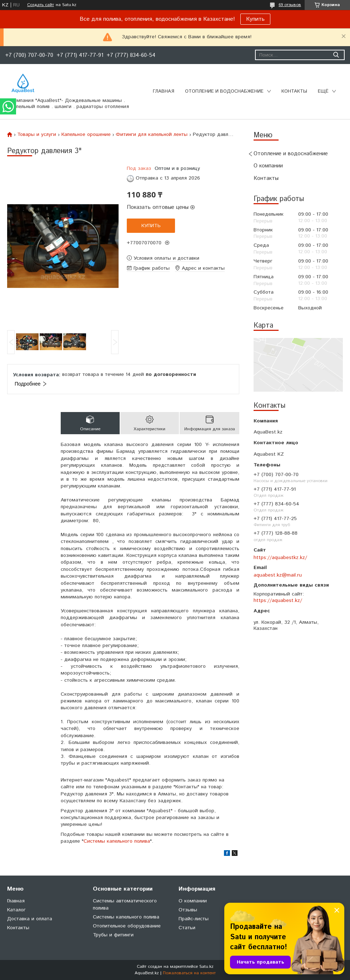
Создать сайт (41, 5)
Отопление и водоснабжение (224, 91)
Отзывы (188, 910)
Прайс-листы (194, 919)
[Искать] (336, 55)
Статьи (187, 928)
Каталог (16, 910)
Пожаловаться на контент (189, 973)
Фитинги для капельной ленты (152, 134)
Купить (255, 19)
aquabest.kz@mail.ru (278, 575)
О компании (268, 166)
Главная (164, 91)
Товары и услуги (37, 134)
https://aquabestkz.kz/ (280, 558)
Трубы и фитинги (113, 935)
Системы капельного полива (117, 841)
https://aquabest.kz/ (278, 601)
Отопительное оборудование (127, 926)
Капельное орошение (86, 134)
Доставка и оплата (30, 919)
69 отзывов (290, 5)
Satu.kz (206, 967)
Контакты (294, 91)
